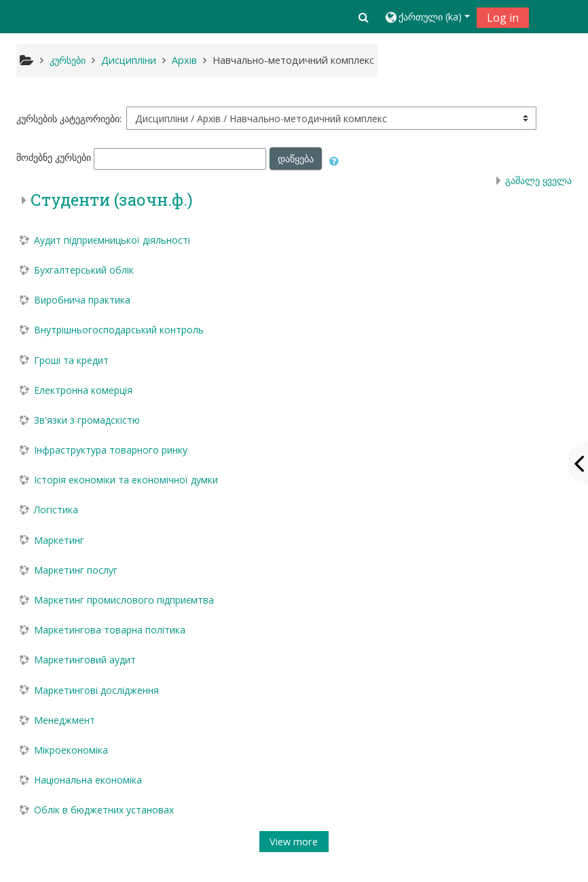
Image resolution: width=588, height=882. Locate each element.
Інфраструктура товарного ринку (111, 450)
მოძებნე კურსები (54, 158)
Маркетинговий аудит (85, 660)
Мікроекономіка (71, 750)
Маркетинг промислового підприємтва (124, 600)
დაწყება (296, 159)
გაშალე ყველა (538, 180)
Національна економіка (88, 780)
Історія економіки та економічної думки (126, 480)
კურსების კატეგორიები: (69, 118)
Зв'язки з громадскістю (87, 420)
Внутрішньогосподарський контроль (119, 330)
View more (294, 842)
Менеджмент (65, 720)
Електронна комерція (83, 390)
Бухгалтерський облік (84, 270)
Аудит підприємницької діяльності (112, 240)
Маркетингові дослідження (96, 690)
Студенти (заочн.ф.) (112, 200)
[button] (364, 17)
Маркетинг (59, 540)
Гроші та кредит (71, 360)
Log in (503, 18)
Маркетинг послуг (76, 570)
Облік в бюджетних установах (104, 810)
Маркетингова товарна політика (110, 630)
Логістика (56, 510)
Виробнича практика (82, 300)
